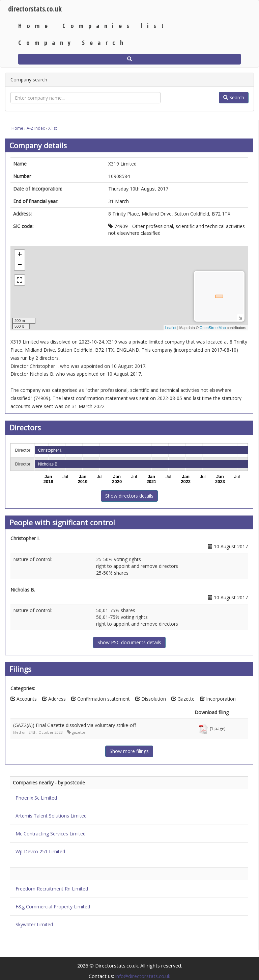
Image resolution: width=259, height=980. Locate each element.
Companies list (115, 26)
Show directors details (129, 496)
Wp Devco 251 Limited (40, 851)
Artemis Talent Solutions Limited (51, 816)
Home (35, 26)
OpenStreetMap (213, 328)
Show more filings (129, 751)
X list (53, 128)
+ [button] (20, 255)
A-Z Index (36, 128)
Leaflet (171, 328)
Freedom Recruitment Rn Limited (52, 889)
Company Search (73, 42)
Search (234, 97)
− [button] (20, 265)
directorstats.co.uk (35, 9)
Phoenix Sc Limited (36, 798)
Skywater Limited (34, 924)
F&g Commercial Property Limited (53, 907)
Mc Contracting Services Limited (51, 834)
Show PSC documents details (129, 642)
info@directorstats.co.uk (143, 976)
